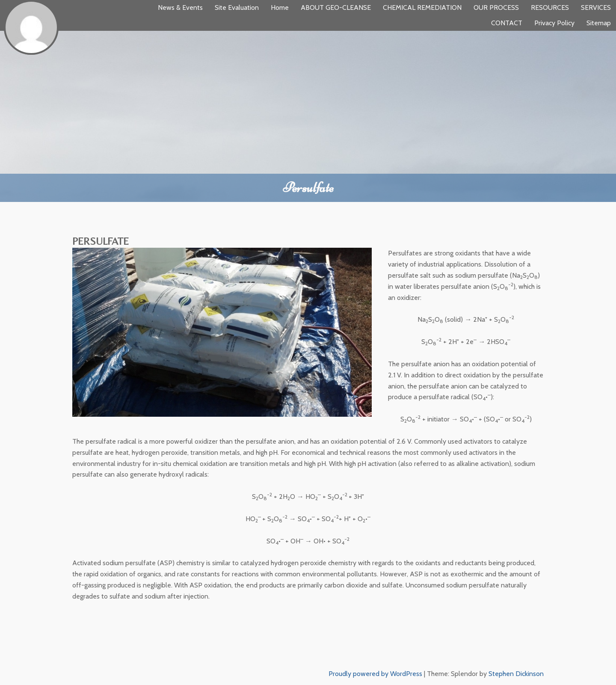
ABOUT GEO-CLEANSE (336, 7)
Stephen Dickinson (516, 674)
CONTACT (507, 23)
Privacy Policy (554, 23)
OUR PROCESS (496, 7)
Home (280, 7)
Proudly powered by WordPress (375, 674)
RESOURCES (550, 7)
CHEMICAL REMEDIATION (422, 7)
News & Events (180, 7)
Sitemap (599, 23)
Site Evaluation (237, 7)
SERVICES (596, 7)
